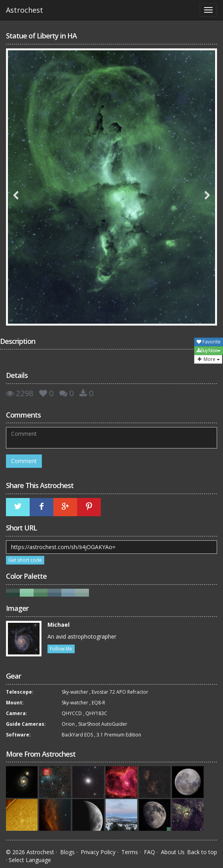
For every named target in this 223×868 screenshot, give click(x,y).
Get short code (25, 560)
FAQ (149, 852)
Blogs (67, 852)
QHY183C (96, 713)
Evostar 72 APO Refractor (120, 692)
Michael (59, 625)
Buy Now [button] (209, 350)
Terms (130, 852)
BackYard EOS (77, 735)
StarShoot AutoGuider (103, 724)
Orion (68, 724)
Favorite (209, 342)
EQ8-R (98, 703)
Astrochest (25, 10)
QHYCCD (72, 713)
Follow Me (61, 649)
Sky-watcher (75, 692)
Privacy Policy (98, 852)
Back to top (202, 852)
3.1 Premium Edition (119, 735)
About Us (173, 852)
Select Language (30, 860)
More (208, 359)
